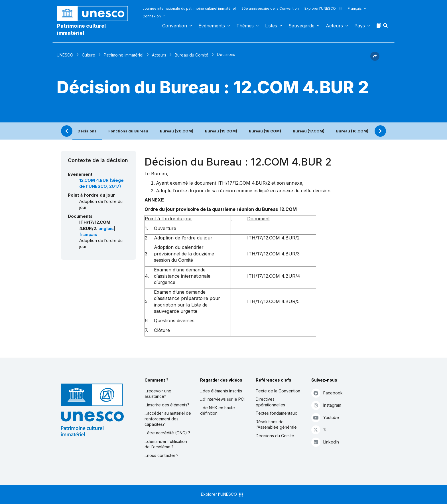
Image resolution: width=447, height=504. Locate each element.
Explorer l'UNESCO (323, 8)
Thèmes (245, 26)
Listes (271, 26)
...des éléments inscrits (221, 391)
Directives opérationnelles (270, 402)
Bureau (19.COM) (221, 131)
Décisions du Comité (275, 436)
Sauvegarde (301, 26)
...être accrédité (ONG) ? (167, 433)
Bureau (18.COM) (265, 131)
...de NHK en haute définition (218, 411)
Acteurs (334, 26)
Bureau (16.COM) (352, 131)
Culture (89, 55)
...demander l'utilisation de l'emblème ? (166, 444)
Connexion (152, 16)
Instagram (326, 405)
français (88, 235)
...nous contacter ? (161, 455)
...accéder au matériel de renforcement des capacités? (168, 419)
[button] (386, 27)
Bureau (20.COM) (177, 131)
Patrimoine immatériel (124, 55)
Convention (175, 26)
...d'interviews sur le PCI (222, 399)
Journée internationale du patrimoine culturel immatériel (189, 8)
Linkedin (325, 442)
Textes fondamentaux (276, 413)
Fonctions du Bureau (128, 131)
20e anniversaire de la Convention (270, 8)
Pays (360, 26)
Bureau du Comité (192, 55)
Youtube (325, 417)
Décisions (87, 131)
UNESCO (65, 55)
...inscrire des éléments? (167, 405)
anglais (106, 229)
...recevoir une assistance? (158, 394)
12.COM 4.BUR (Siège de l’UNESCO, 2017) (101, 183)
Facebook (327, 393)
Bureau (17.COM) (309, 131)
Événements (212, 26)
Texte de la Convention (278, 391)
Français (355, 8)
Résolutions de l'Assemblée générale (276, 425)
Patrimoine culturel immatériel (81, 29)
